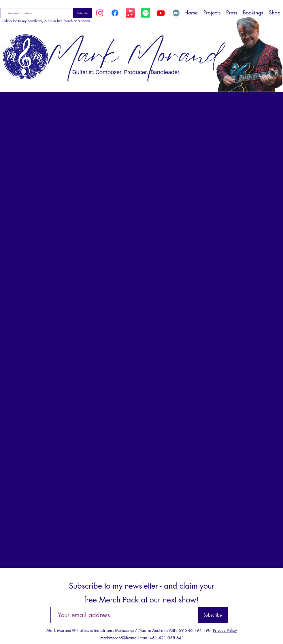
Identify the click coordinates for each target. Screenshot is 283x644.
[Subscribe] (83, 13)
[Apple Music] (130, 13)
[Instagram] (100, 13)
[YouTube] (161, 13)
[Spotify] (146, 13)
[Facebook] (115, 13)
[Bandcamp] (176, 13)
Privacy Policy (225, 630)
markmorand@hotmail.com (124, 638)
